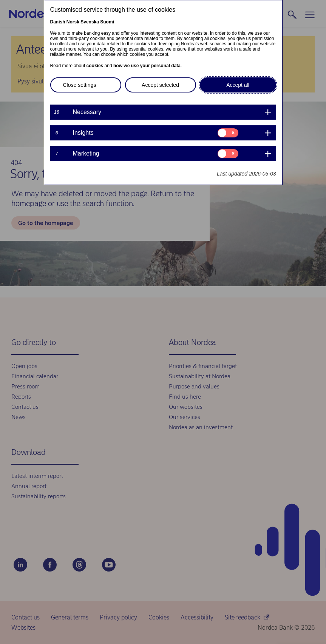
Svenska (90, 22)
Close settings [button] (80, 85)
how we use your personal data (147, 66)
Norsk (73, 22)
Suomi (107, 22)
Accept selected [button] (160, 85)
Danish (58, 22)
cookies (95, 66)
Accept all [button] (238, 85)
